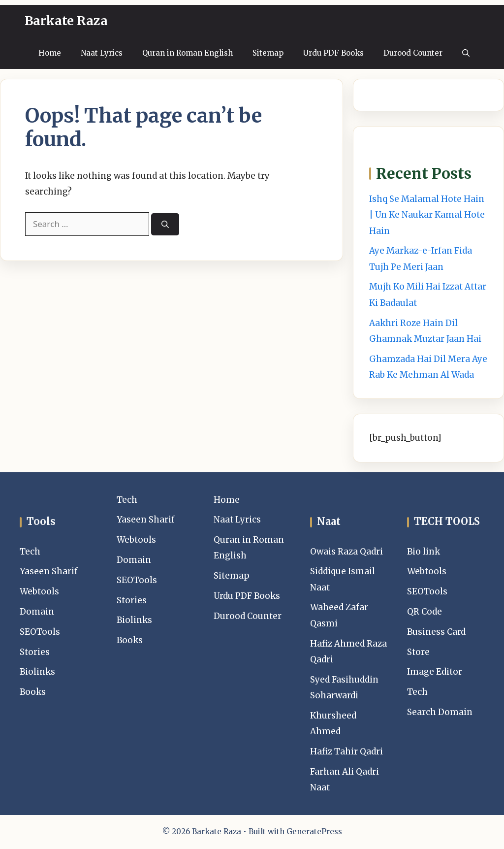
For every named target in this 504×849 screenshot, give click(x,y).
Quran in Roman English (188, 53)
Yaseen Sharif (49, 571)
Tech (30, 552)
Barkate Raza (66, 21)
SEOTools (40, 632)
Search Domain (440, 712)
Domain (37, 612)
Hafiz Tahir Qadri (346, 751)
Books (33, 692)
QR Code (425, 612)
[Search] (165, 224)
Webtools (39, 591)
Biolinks (37, 672)
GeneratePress (314, 832)
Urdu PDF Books (333, 53)
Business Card (436, 632)
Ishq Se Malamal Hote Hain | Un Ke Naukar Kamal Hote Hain (427, 215)
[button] (466, 53)
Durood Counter (413, 53)
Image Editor (435, 672)
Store (418, 652)
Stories (35, 652)
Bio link (424, 552)
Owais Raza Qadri (346, 552)
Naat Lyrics (102, 53)
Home (50, 53)
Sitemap (268, 53)
